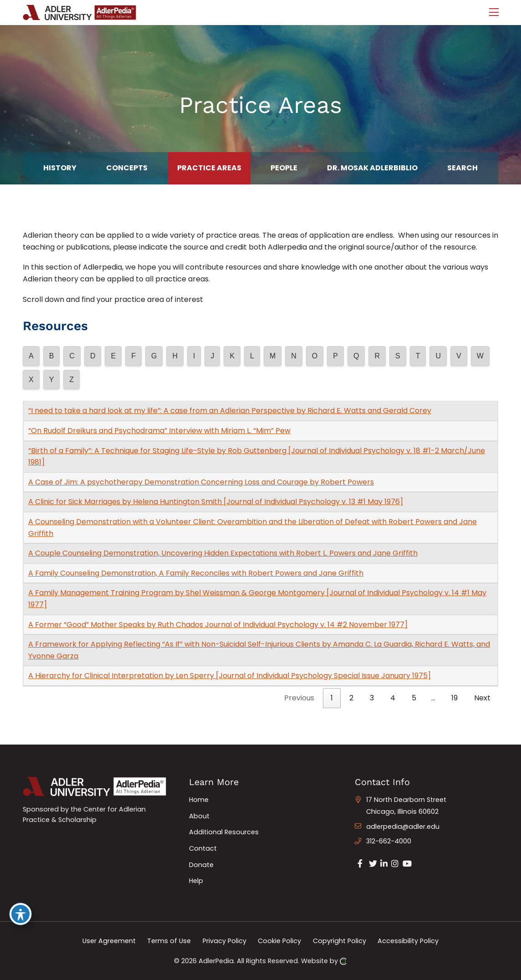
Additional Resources (224, 832)
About (199, 816)
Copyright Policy (340, 941)
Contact (203, 848)
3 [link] (372, 698)
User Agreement (109, 941)
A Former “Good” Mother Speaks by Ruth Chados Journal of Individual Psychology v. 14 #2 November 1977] (218, 625)
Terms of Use (169, 941)
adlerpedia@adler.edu (403, 827)
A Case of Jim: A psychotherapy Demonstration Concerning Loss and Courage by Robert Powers (201, 482)
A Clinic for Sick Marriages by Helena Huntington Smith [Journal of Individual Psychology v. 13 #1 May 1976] (216, 502)
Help (196, 881)
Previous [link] (299, 698)
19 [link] (455, 698)
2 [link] (351, 698)
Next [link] (482, 698)
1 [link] (332, 698)
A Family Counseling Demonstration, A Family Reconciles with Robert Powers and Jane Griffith (196, 573)
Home (199, 800)
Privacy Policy (225, 941)
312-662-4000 (389, 841)
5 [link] (414, 698)
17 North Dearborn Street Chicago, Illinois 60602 (406, 806)
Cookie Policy (279, 941)
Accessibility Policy (408, 941)
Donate (201, 865)
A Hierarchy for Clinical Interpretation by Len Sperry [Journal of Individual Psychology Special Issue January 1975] (230, 676)
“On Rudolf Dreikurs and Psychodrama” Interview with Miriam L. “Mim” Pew (159, 431)
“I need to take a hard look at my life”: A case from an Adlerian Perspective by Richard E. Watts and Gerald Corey (230, 411)
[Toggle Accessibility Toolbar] (20, 914)
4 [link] (393, 698)
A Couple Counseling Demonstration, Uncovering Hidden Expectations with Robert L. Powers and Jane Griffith (223, 553)
